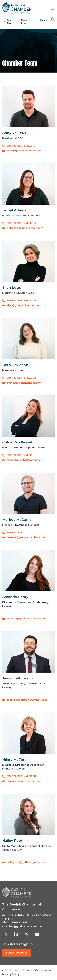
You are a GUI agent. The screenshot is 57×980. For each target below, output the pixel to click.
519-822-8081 (15, 533)
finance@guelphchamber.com (26, 537)
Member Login (25, 22)
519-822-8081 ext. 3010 (21, 146)
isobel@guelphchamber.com (25, 228)
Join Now (9, 22)
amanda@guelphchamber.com (26, 619)
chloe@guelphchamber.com (24, 460)
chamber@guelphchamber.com (27, 700)
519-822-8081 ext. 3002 (21, 378)
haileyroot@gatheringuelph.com (27, 862)
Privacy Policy (11, 974)
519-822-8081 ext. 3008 (21, 776)
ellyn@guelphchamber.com (24, 305)
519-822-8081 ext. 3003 (21, 223)
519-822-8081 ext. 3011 (21, 455)
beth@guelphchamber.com (24, 383)
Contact (43, 20)
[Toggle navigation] (51, 8)
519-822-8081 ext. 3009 (21, 301)
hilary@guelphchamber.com (24, 781)
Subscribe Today (17, 953)
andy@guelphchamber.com (24, 151)
